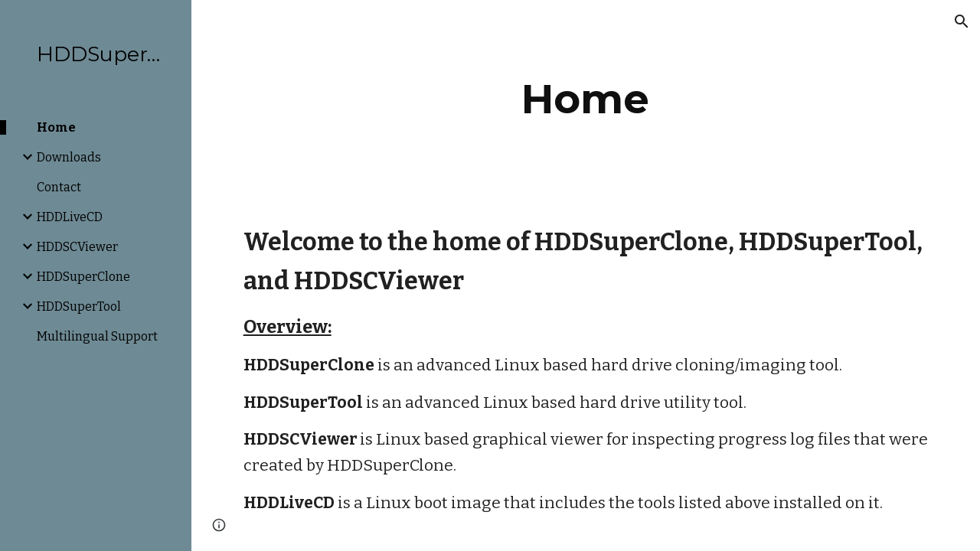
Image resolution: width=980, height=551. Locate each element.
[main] (585, 99)
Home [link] (56, 127)
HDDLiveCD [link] (70, 217)
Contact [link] (59, 187)
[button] (962, 21)
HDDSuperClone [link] (83, 277)
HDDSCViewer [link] (77, 247)
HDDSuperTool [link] (79, 306)
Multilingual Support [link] (97, 336)
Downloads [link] (69, 157)
